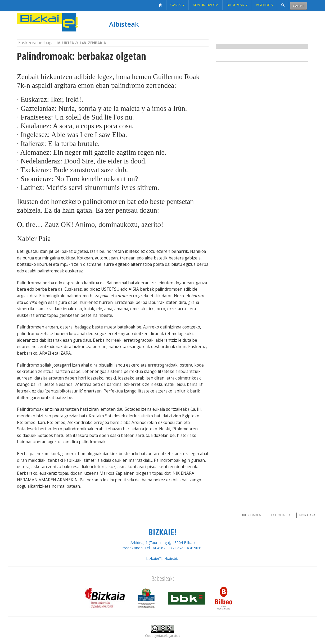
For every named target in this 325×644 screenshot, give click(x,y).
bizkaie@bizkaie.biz (162, 558)
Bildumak (237, 5)
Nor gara (307, 515)
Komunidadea (206, 5)
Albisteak (124, 24)
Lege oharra (280, 515)
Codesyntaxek (156, 636)
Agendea (264, 5)
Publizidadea (250, 515)
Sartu (298, 6)
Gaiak (177, 5)
